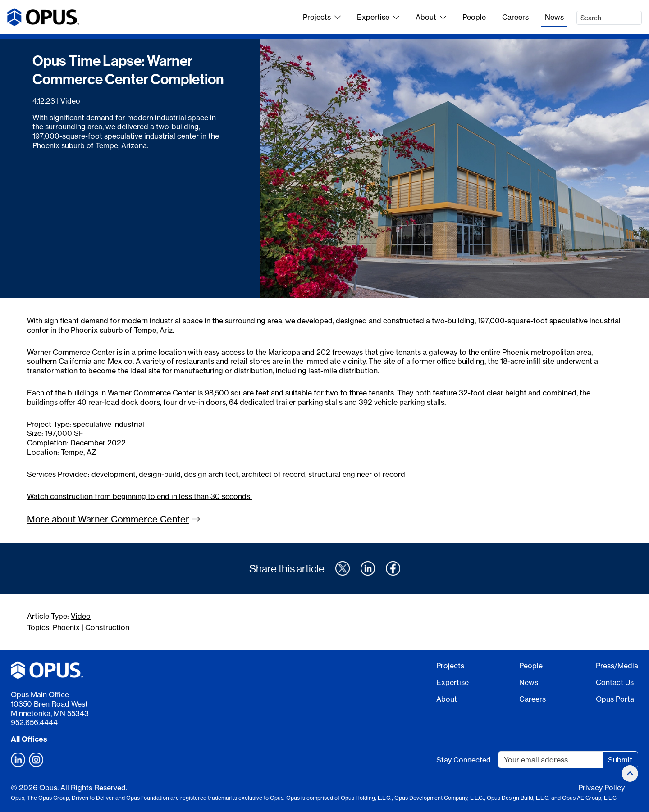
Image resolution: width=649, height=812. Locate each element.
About (431, 17)
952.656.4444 (34, 722)
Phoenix (66, 627)
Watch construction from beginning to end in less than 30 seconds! (139, 496)
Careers (515, 17)
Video (70, 101)
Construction (107, 627)
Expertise (378, 17)
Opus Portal (616, 699)
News (554, 17)
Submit (620, 760)
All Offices (29, 739)
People (474, 17)
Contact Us (615, 682)
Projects (322, 17)
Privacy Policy (601, 788)
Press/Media (617, 666)
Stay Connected (464, 760)
